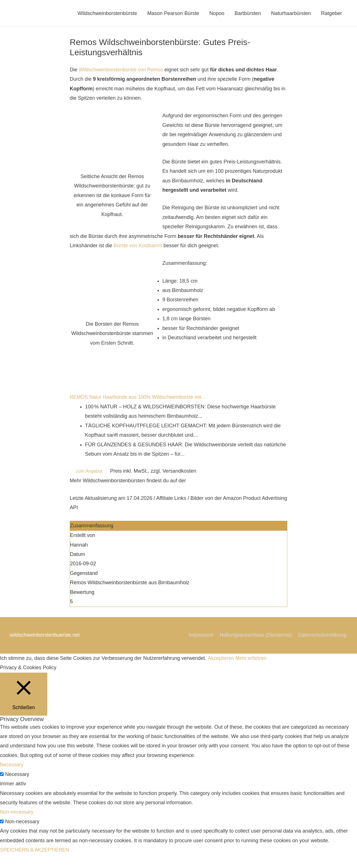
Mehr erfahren (252, 671)
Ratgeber (331, 15)
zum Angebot (89, 475)
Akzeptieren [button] (221, 671)
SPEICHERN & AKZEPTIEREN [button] (36, 863)
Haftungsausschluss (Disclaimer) (310, 639)
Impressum (254, 639)
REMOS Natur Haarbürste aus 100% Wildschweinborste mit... (140, 401)
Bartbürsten (248, 15)
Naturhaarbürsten (291, 15)
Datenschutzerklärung (322, 648)
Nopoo (217, 15)
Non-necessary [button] (17, 825)
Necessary (17, 787)
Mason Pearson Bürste (173, 15)
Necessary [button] (12, 778)
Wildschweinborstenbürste (107, 15)
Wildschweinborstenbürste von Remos (122, 73)
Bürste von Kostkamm (139, 249)
